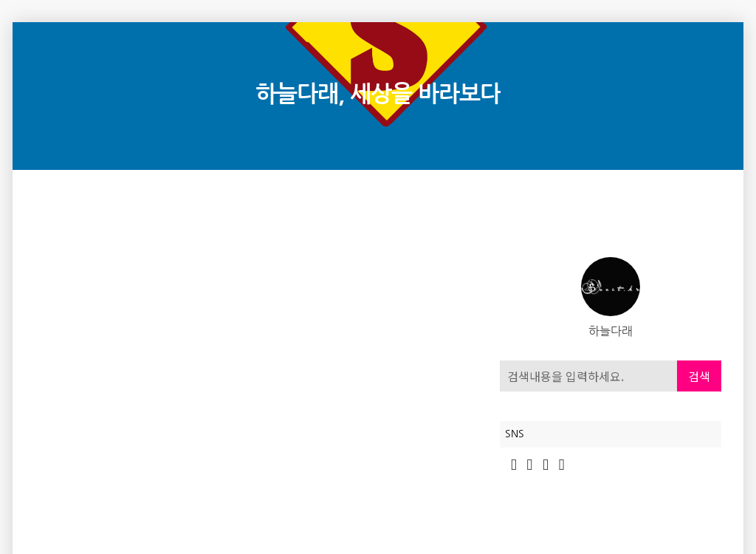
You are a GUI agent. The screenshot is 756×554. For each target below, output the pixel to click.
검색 (699, 376)
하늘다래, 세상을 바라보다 (378, 94)
